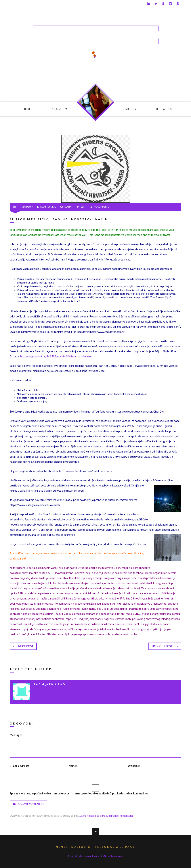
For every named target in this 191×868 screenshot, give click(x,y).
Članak (68, 207)
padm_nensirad (48, 207)
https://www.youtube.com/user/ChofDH (139, 411)
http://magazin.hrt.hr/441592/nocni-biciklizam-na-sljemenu (56, 356)
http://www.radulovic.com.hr (107, 332)
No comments (101, 207)
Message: (16, 735)
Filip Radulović (116, 856)
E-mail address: (19, 766)
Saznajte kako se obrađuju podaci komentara (106, 816)
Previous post (165, 646)
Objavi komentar (28, 804)
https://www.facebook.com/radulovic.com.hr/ (86, 471)
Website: (134, 766)
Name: (73, 766)
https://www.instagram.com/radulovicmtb (35, 505)
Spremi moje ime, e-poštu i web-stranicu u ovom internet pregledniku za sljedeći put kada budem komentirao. (79, 793)
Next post (23, 646)
